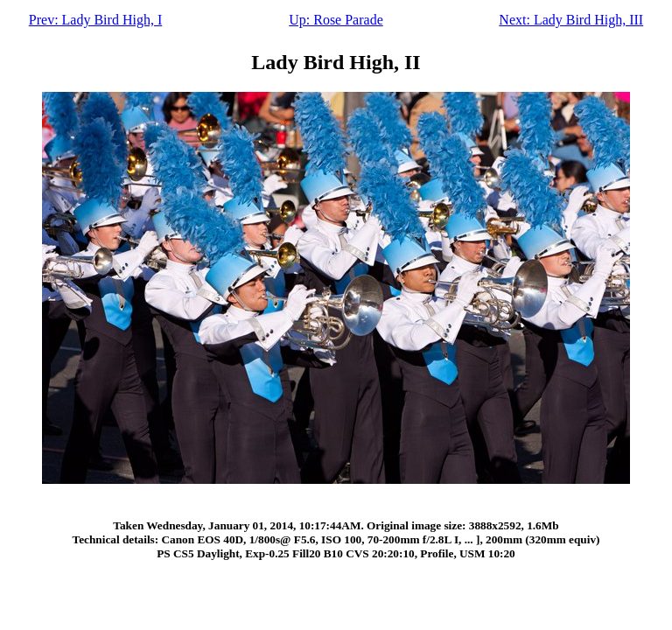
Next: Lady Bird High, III (571, 20)
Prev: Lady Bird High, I (95, 20)
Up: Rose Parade (336, 20)
